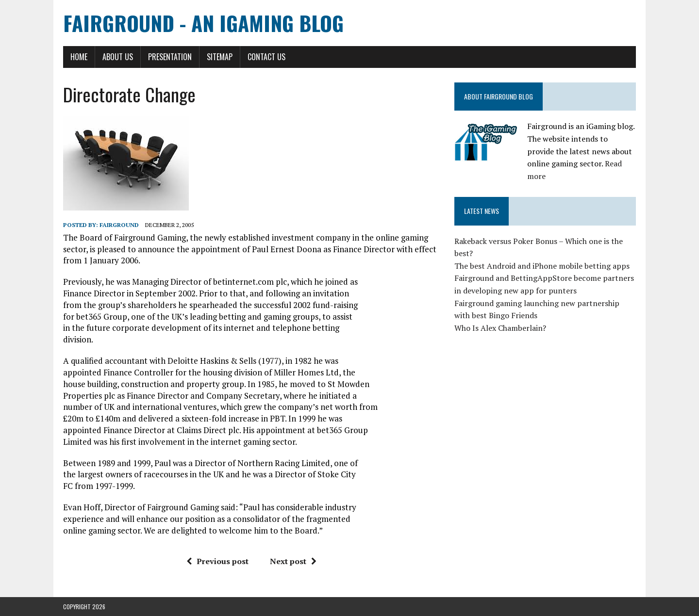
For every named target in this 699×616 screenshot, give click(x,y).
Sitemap (220, 57)
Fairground (119, 225)
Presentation (170, 57)
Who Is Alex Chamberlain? (500, 328)
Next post (293, 561)
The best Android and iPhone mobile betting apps (542, 266)
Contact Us (266, 57)
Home (79, 57)
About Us (118, 57)
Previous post (217, 561)
